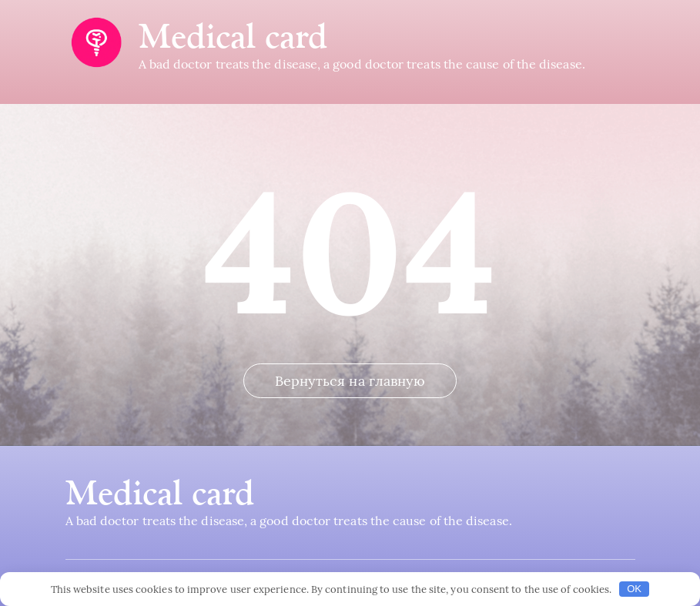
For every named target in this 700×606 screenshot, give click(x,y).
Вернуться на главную (350, 381)
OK (634, 589)
